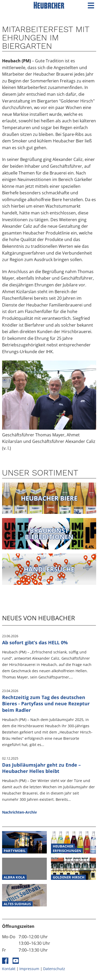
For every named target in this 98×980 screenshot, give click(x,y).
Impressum (29, 969)
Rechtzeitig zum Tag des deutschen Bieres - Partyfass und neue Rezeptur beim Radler (46, 704)
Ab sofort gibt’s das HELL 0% (35, 642)
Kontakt (9, 969)
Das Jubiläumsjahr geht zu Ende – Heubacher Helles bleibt (41, 768)
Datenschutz (54, 969)
